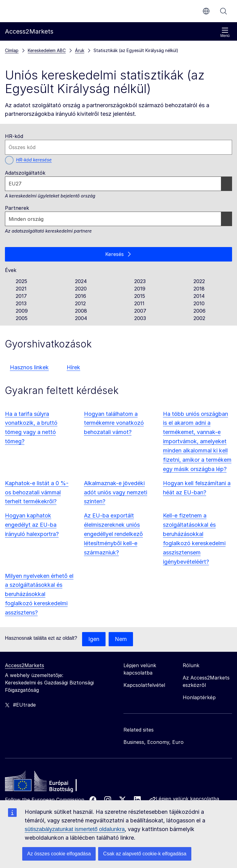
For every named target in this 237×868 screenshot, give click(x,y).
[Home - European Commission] (50, 783)
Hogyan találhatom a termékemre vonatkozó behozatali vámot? (114, 423)
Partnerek (17, 208)
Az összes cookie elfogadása (59, 854)
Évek (11, 270)
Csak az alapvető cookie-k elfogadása (145, 854)
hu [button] (206, 11)
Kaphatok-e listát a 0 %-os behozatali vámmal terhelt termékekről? (37, 493)
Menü (225, 32)
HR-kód (14, 136)
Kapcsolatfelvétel (144, 686)
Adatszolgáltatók (25, 173)
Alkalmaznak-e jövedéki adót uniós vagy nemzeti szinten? (116, 493)
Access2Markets (25, 666)
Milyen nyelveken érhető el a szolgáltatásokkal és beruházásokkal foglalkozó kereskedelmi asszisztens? (39, 595)
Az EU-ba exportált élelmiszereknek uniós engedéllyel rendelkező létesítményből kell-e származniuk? (113, 535)
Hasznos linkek (29, 368)
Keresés (223, 11)
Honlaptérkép (199, 698)
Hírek (73, 368)
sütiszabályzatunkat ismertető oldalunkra (75, 829)
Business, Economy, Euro (154, 743)
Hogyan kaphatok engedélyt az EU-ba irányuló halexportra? (32, 525)
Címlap (12, 50)
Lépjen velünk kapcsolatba (187, 799)
